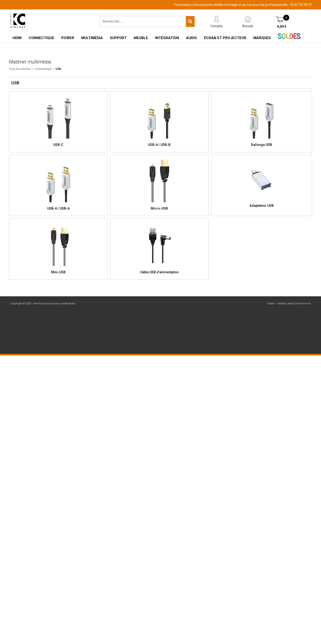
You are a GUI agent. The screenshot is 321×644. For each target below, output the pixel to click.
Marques (262, 38)
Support (118, 38)
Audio (192, 38)
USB (58, 69)
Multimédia (92, 38)
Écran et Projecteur (225, 38)
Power (68, 38)
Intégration (167, 38)
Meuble (141, 38)
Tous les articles (20, 69)
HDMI (17, 38)
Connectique (41, 38)
